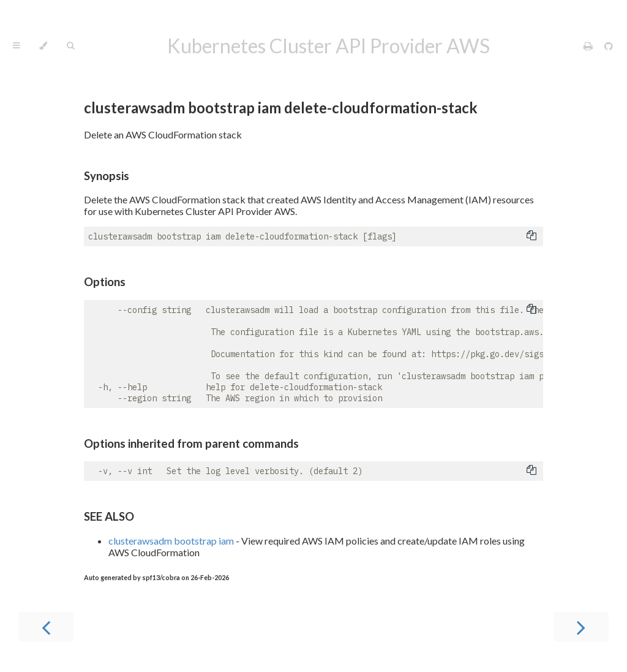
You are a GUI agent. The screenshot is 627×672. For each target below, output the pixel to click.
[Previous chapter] (46, 627)
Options (105, 282)
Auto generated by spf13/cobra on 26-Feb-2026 (156, 577)
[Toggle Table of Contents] (16, 46)
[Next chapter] (581, 627)
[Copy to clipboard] (531, 236)
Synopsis (107, 176)
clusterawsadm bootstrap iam (171, 541)
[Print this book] (589, 46)
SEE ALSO (109, 516)
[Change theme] (43, 46)
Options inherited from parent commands (191, 444)
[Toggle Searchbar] (70, 46)
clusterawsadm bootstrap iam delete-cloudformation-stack (281, 108)
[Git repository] (609, 46)
